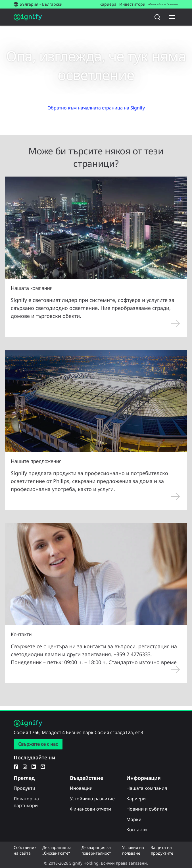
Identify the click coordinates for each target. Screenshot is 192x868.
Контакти (137, 830)
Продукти (24, 788)
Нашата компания (147, 788)
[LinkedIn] (34, 766)
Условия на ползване (133, 850)
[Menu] (172, 17)
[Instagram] (25, 766)
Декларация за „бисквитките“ (57, 850)
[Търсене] (157, 17)
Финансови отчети (90, 809)
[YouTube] (43, 766)
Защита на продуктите (162, 850)
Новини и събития (147, 809)
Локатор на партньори (26, 802)
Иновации (81, 788)
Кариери (136, 799)
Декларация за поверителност (96, 850)
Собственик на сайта (25, 850)
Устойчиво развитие (92, 799)
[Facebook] (16, 766)
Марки (134, 819)
